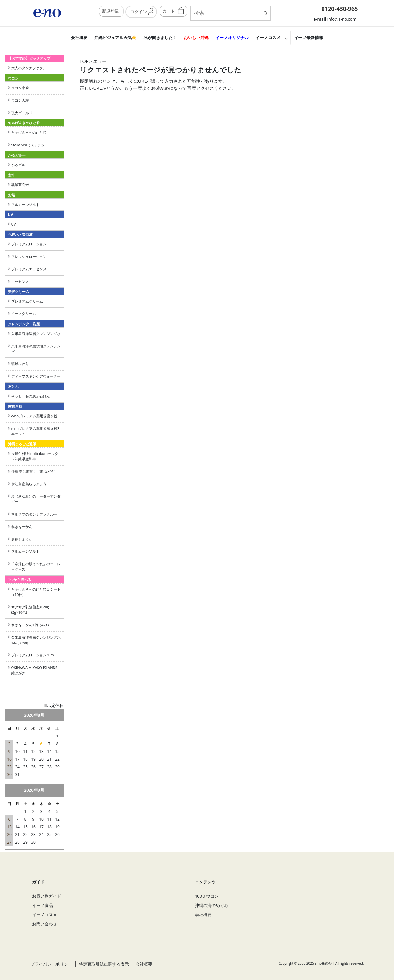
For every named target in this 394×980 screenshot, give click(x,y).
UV (14, 224)
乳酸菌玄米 (20, 185)
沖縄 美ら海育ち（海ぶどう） (35, 471)
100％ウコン (207, 896)
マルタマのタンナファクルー (34, 514)
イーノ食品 (42, 905)
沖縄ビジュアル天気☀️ (116, 38)
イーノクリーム (24, 314)
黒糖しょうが (22, 539)
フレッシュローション (29, 256)
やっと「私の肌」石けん (31, 396)
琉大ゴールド (22, 113)
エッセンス (20, 281)
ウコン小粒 (20, 88)
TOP (84, 61)
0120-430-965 (340, 9)
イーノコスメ (268, 38)
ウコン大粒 (20, 100)
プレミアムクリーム (27, 301)
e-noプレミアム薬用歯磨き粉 (34, 416)
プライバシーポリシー (51, 964)
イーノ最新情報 (309, 38)
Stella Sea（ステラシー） (33, 145)
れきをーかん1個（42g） (31, 625)
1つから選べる (20, 579)
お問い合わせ (45, 924)
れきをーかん (22, 527)
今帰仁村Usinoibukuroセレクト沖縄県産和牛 (35, 456)
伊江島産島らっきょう (29, 484)
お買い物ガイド (47, 896)
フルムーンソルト (25, 205)
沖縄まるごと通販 (22, 444)
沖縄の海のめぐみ (212, 905)
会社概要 (79, 38)
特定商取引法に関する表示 (104, 964)
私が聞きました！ (160, 38)
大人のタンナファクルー (31, 68)
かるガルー (20, 165)
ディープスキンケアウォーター (36, 376)
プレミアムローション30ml (33, 655)
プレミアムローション (29, 244)
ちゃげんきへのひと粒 (29, 132)
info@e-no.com (335, 19)
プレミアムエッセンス (29, 269)
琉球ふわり (20, 364)
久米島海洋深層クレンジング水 (36, 333)
